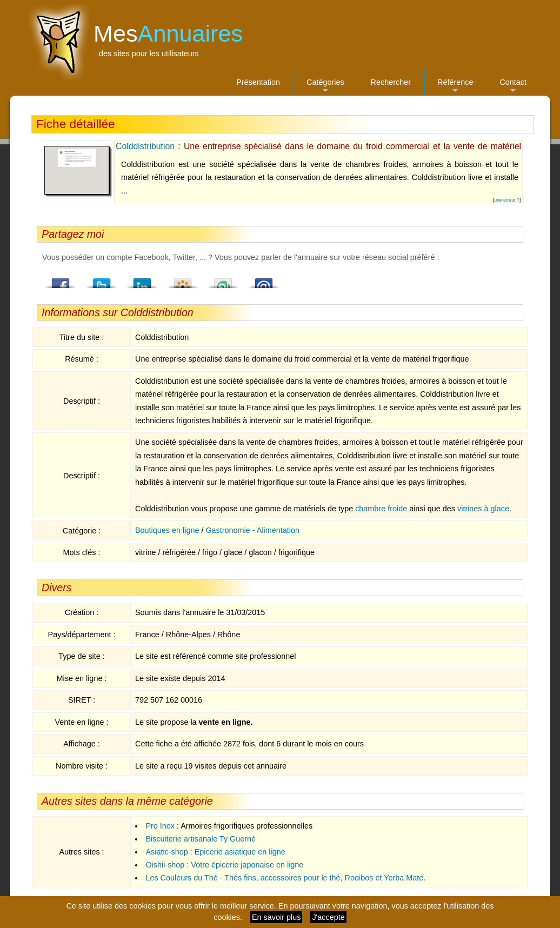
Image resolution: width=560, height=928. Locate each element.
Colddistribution (145, 146)
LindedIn (142, 280)
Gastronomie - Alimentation (252, 530)
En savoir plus (276, 917)
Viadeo (183, 280)
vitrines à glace (483, 509)
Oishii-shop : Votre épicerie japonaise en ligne (224, 865)
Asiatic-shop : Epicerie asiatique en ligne (215, 852)
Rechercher (391, 82)
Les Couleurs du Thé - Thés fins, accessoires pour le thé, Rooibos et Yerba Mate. (285, 878)
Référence (455, 87)
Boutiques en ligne (167, 530)
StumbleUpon (223, 280)
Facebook (61, 280)
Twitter (102, 280)
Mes (168, 34)
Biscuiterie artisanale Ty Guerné (201, 839)
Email (264, 280)
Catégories (325, 87)
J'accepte (328, 917)
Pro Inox (160, 826)
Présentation (258, 82)
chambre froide (381, 509)
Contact (513, 87)
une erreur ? (507, 200)
